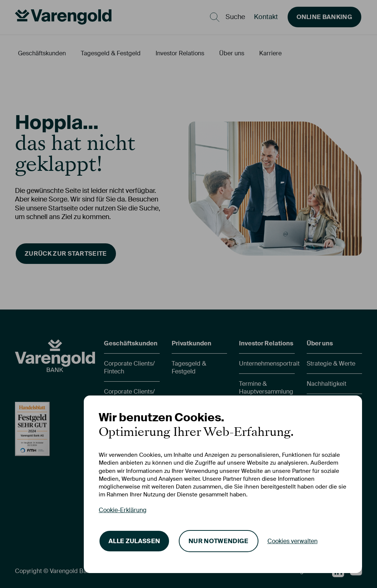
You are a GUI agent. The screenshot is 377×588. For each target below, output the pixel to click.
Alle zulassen (134, 541)
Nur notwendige (218, 541)
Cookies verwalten (292, 541)
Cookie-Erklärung (123, 510)
